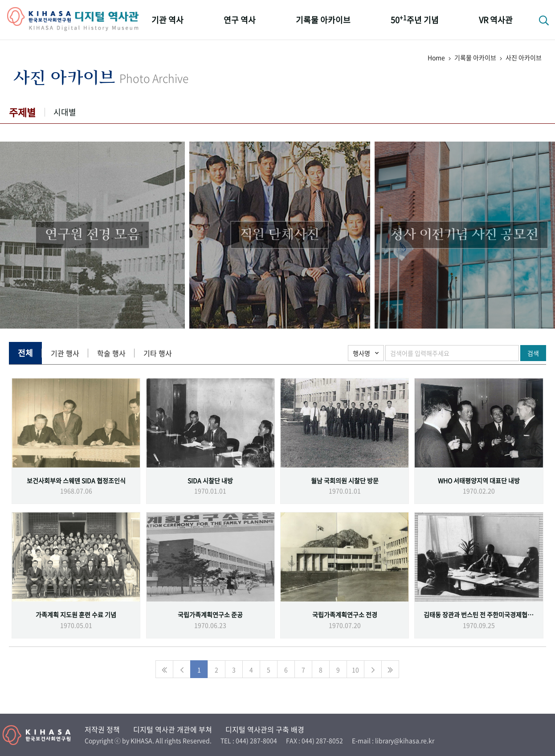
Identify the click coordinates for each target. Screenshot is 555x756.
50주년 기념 (415, 19)
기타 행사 (158, 353)
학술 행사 (111, 353)
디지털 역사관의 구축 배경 (265, 729)
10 (355, 670)
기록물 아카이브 (323, 20)
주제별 (22, 112)
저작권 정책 (102, 729)
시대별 (65, 112)
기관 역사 (167, 20)
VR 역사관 (496, 20)
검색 (533, 353)
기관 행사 (65, 353)
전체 (25, 353)
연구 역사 (240, 20)
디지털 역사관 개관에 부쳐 (173, 729)
